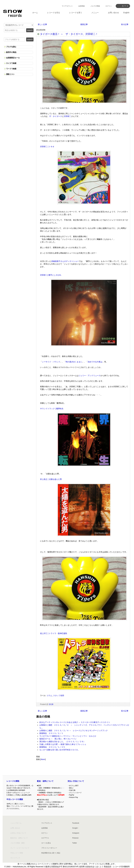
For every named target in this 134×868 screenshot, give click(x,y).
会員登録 (82, 6)
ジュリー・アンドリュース (90, 376)
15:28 (51, 704)
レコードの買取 (13, 781)
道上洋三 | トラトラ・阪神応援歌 (54, 633)
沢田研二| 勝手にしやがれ (51, 275)
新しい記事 (42, 24)
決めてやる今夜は (95, 362)
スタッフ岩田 (59, 696)
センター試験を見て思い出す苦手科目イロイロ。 (60, 750)
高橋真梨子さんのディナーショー (65, 261)
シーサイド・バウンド (51, 362)
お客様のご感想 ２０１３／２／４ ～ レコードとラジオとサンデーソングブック (74, 730)
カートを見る (46, 843)
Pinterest (75, 838)
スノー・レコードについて (20, 848)
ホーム (35, 13)
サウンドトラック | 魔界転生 (52, 409)
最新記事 (84, 24)
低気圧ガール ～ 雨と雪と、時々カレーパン (58, 739)
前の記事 (125, 24)
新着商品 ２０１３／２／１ (51, 733)
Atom (43, 759)
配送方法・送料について (19, 838)
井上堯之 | (44, 479)
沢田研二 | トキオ (47, 147)
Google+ (75, 828)
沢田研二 (68, 116)
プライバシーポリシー (49, 848)
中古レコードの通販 (15, 799)
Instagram (76, 833)
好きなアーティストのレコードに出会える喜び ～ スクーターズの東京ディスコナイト (75, 722)
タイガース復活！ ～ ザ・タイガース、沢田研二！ (69, 34)
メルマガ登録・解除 (18, 843)
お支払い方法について (18, 833)
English (126, 13)
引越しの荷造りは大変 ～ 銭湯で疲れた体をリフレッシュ (63, 744)
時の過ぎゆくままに (74, 362)
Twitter (75, 843)
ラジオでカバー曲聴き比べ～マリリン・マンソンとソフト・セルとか (68, 736)
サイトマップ (15, 858)
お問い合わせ (15, 828)
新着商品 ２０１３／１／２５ (52, 747)
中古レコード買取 (17, 853)
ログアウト (45, 838)
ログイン (109, 6)
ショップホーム (16, 823)
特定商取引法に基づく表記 (51, 853)
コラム (49, 696)
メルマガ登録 (95, 6)
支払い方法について (76, 781)
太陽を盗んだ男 (55, 479)
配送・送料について (45, 781)
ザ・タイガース (56, 116)
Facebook (76, 823)
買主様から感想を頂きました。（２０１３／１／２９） (62, 742)
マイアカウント (67, 6)
